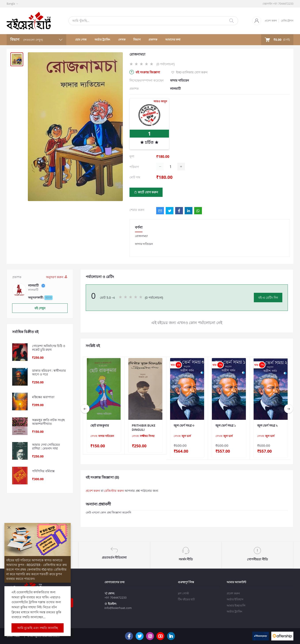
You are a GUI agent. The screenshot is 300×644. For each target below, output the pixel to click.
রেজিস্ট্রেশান (287, 21)
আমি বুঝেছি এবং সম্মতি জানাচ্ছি (38, 628)
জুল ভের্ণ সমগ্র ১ (226, 425)
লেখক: (102, 436)
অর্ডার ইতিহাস (235, 596)
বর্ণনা (139, 227)
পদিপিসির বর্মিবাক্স (43, 471)
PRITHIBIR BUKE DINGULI (144, 428)
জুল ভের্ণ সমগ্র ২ (268, 425)
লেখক (122, 39)
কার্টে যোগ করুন (146, 192)
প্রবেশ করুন (271, 21)
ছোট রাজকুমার (100, 425)
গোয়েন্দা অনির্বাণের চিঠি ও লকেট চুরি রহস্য (49, 348)
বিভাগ (137, 39)
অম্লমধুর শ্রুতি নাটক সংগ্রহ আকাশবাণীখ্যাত (48, 422)
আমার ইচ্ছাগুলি (236, 602)
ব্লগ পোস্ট (183, 590)
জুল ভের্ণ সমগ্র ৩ (184, 425)
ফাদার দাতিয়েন (179, 80)
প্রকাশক (153, 39)
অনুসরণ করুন (57, 277)
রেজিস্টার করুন (114, 491)
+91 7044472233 (116, 594)
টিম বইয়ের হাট (186, 596)
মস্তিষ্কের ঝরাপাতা (43, 397)
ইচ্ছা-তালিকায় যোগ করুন (189, 72)
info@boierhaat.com (118, 604)
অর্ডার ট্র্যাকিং (102, 39)
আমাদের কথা (173, 39)
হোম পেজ (81, 39)
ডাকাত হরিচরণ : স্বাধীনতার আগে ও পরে (49, 373)
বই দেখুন (40, 308)
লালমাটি (175, 89)
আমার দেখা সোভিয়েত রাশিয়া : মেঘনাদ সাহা (46, 447)
